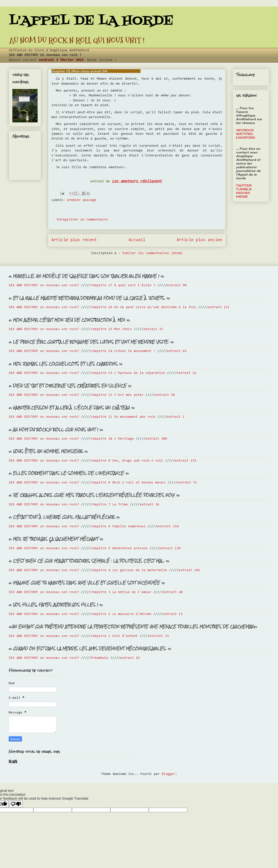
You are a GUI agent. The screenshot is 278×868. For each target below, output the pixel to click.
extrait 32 (153, 329)
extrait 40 (173, 592)
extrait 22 (187, 373)
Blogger (168, 774)
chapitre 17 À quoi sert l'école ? (123, 285)
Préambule (100, 658)
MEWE (242, 196)
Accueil (137, 240)
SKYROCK (245, 130)
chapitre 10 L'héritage (112, 439)
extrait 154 (168, 526)
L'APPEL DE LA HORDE (91, 21)
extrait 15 (173, 614)
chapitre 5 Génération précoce (119, 548)
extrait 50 (165, 395)
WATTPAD (245, 134)
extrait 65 (177, 351)
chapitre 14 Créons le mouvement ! (123, 351)
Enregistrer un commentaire (82, 220)
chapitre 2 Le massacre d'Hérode (121, 614)
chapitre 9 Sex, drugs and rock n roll (127, 461)
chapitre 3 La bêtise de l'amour (121, 592)
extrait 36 (149, 505)
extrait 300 (156, 439)
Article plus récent (74, 240)
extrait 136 (170, 548)
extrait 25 (159, 636)
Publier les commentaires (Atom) (153, 253)
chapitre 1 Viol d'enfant (114, 636)
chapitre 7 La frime (109, 505)
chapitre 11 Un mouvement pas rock (123, 417)
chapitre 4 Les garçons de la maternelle (129, 570)
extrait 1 (176, 417)
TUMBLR (244, 189)
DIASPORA (246, 137)
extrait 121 (219, 307)
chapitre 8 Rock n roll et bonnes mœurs (128, 483)
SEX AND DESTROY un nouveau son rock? (44, 285)
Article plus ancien (199, 240)
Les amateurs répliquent (137, 181)
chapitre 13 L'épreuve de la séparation (128, 373)
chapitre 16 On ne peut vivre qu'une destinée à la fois (144, 307)
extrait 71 (187, 483)
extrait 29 (130, 658)
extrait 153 (186, 461)
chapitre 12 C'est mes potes (117, 395)
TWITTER (244, 185)
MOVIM (243, 193)
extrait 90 (177, 285)
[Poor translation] (16, 804)
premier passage (82, 200)
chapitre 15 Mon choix (111, 329)
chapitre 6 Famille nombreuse (118, 526)
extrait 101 (189, 570)
